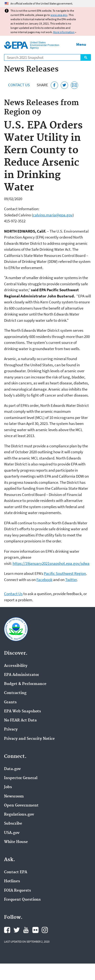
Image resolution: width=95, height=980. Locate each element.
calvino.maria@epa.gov (53, 215)
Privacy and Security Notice (29, 739)
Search (86, 57)
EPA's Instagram (45, 930)
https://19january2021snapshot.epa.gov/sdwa (51, 563)
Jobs (8, 787)
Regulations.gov (19, 815)
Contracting (15, 693)
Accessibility (16, 666)
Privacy (11, 730)
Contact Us (19, 85)
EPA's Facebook (7, 930)
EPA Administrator (22, 675)
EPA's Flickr (35, 930)
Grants (10, 702)
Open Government (21, 806)
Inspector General (21, 778)
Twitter (71, 580)
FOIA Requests (17, 891)
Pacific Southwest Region (65, 573)
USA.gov (12, 833)
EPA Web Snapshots (22, 711)
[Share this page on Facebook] (54, 85)
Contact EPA (16, 872)
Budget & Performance (25, 684)
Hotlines (12, 881)
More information (64, 32)
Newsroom (14, 796)
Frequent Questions (22, 900)
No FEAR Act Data (20, 720)
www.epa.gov (59, 15)
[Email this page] (74, 85)
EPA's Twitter (17, 930)
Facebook (44, 580)
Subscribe (13, 824)
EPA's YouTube (26, 930)
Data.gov (12, 769)
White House (16, 842)
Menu (81, 44)
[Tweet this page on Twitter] (64, 85)
